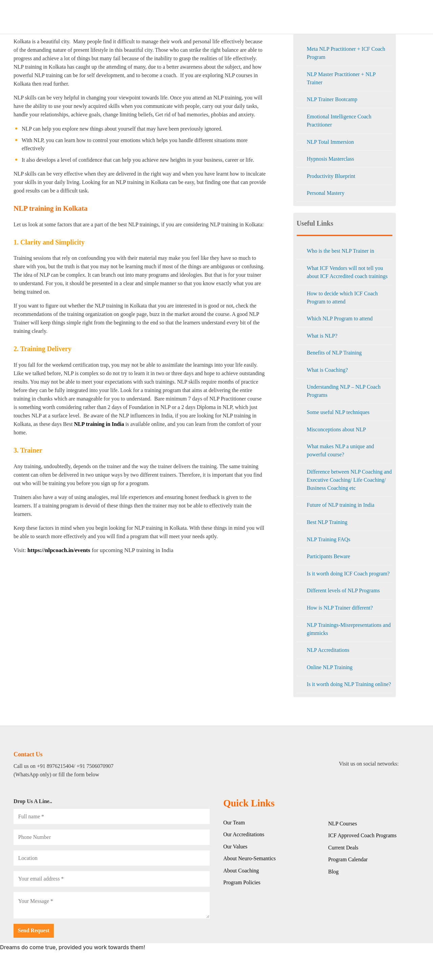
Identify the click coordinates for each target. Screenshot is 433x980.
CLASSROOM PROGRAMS (304, 17)
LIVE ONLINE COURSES (242, 17)
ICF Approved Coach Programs (362, 835)
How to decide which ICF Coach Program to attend (342, 298)
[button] (380, 965)
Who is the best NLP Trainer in (340, 251)
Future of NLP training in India (341, 505)
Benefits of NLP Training (334, 353)
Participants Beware (328, 556)
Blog (373, 17)
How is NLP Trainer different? (340, 608)
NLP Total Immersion (330, 142)
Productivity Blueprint (331, 176)
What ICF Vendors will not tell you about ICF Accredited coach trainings (347, 272)
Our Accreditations (244, 834)
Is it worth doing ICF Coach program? (348, 574)
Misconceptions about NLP (336, 429)
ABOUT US (134, 17)
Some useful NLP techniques (338, 412)
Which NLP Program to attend (340, 318)
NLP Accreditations (328, 650)
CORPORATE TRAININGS (182, 17)
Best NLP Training (327, 522)
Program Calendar (348, 859)
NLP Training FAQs (329, 539)
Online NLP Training (330, 667)
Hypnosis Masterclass (331, 159)
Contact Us (403, 17)
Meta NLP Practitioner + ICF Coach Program (346, 53)
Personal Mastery (326, 193)
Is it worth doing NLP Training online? (349, 684)
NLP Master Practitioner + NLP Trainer (341, 78)
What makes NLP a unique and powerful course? (340, 450)
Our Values (235, 847)
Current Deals (343, 848)
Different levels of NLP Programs (343, 590)
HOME (107, 17)
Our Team (234, 823)
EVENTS (349, 17)
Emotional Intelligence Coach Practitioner (339, 121)
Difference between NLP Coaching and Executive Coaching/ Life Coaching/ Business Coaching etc (349, 480)
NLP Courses (343, 824)
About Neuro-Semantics (249, 858)
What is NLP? (322, 336)
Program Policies (242, 882)
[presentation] (65, 937)
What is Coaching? (327, 370)
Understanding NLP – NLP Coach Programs (344, 391)
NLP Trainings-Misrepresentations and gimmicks (349, 629)
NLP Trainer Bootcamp (332, 99)
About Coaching (241, 871)
